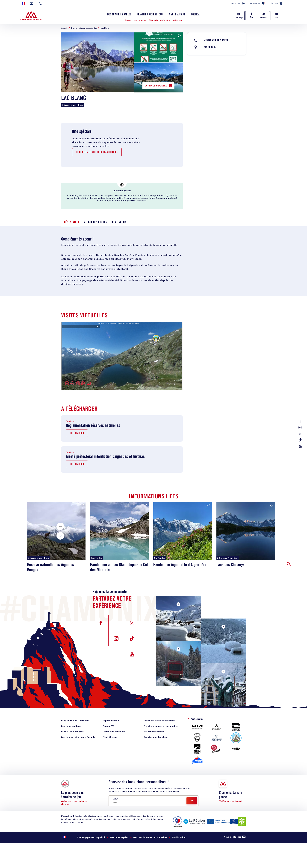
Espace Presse (111, 721)
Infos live (236, 3)
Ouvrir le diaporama (156, 86)
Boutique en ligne (71, 726)
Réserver (274, 3)
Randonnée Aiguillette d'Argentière (180, 565)
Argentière (165, 20)
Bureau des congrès (72, 732)
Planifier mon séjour (150, 15)
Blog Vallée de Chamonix (75, 721)
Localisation (119, 222)
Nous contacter (232, 837)
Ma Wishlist (257, 3)
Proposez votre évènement (159, 721)
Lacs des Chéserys (230, 565)
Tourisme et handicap (156, 737)
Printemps (239, 18)
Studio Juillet (179, 837)
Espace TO (109, 726)
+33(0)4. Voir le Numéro (216, 40)
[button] (60, 526)
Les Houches (140, 20)
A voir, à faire (177, 15)
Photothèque (110, 737)
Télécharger (77, 433)
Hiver (277, 18)
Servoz (128, 20)
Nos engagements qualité (91, 837)
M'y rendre (210, 47)
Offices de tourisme (114, 732)
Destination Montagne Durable (78, 737)
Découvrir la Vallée (119, 15)
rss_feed (300, 434)
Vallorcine (178, 20)
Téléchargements (154, 732)
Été (251, 18)
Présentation (71, 222)
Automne (264, 18)
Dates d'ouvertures (95, 222)
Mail (115, 799)
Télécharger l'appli (231, 801)
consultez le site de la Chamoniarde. (97, 152)
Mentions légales (119, 837)
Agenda (195, 15)
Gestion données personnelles (150, 837)
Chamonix (153, 20)
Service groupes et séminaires (161, 726)
